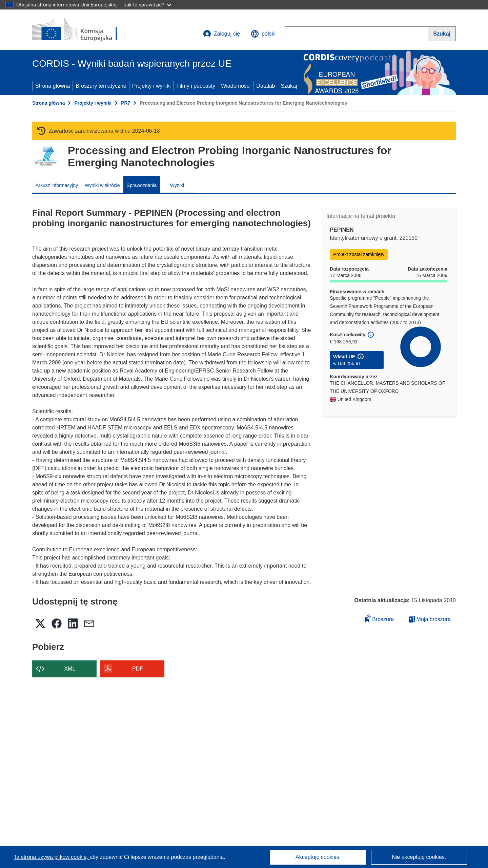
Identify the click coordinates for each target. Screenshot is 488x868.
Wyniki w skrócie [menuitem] (102, 185)
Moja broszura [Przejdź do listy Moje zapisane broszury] (430, 619)
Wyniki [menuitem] (177, 185)
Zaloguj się (221, 34)
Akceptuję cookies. (318, 857)
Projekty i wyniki (151, 86)
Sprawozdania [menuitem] (142, 185)
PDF (138, 669)
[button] (263, 34)
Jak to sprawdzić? (147, 5)
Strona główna (53, 86)
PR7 (126, 103)
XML (70, 669)
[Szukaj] (442, 34)
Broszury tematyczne (101, 86)
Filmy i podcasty (196, 86)
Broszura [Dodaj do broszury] (380, 618)
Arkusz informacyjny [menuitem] (57, 185)
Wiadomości (236, 86)
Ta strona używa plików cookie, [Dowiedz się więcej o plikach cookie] (52, 857)
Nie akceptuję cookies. (419, 857)
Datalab (266, 86)
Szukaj (289, 86)
